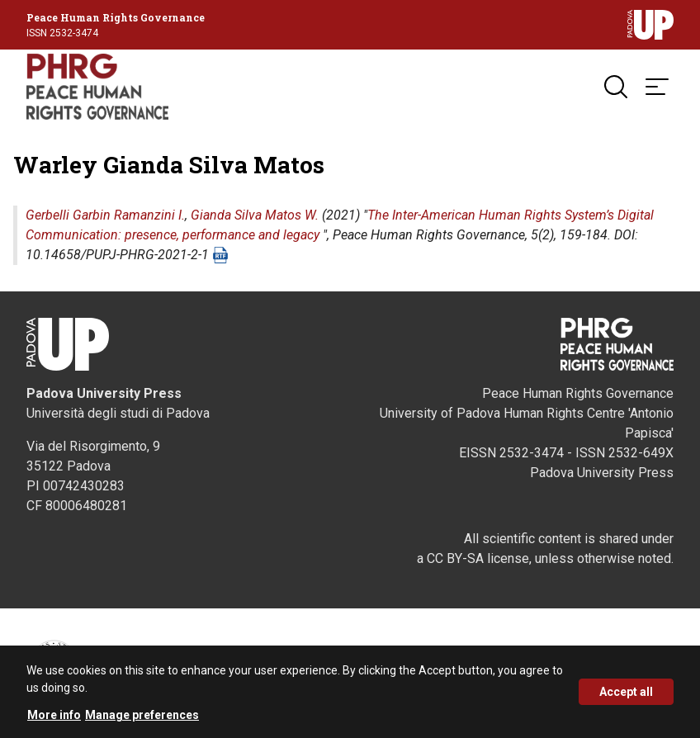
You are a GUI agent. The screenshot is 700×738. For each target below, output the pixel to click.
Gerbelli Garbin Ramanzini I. (105, 215)
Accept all (626, 698)
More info (54, 721)
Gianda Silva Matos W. (255, 215)
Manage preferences (142, 721)
